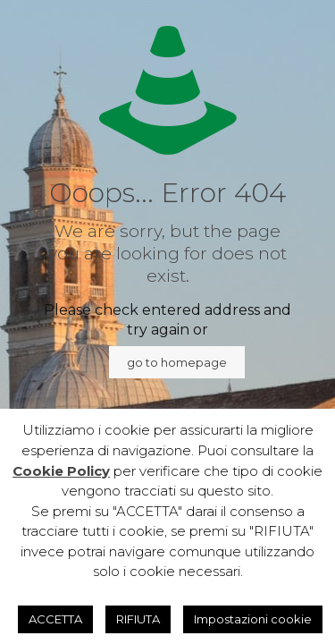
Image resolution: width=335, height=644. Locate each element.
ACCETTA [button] (55, 619)
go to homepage (177, 362)
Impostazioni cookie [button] (253, 619)
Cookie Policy (61, 471)
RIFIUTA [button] (138, 619)
